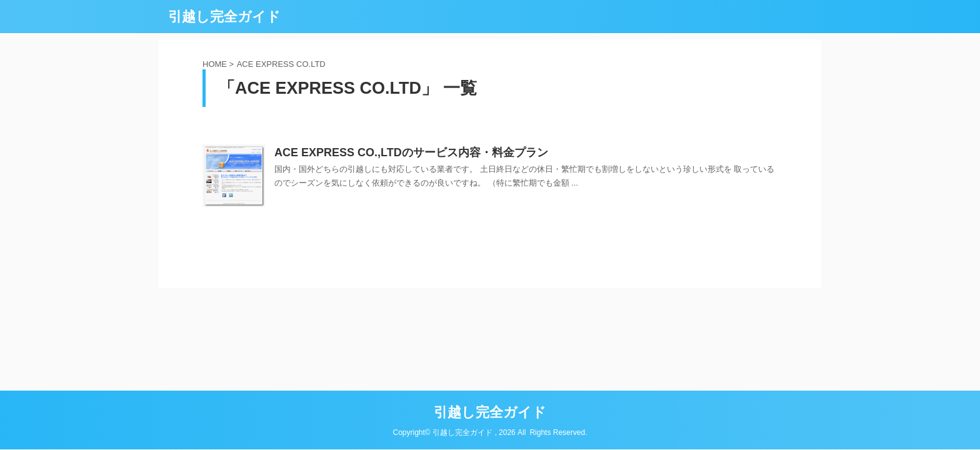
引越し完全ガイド (224, 17)
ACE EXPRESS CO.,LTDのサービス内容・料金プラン (411, 152)
